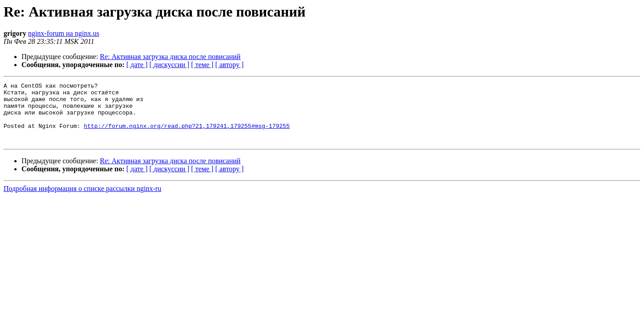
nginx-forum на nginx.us (64, 33)
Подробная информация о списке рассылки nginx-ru (83, 201)
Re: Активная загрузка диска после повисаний (170, 57)
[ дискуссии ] (169, 65)
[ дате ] (137, 65)
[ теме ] (202, 65)
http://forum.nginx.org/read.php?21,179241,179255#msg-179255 (186, 135)
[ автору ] (229, 65)
